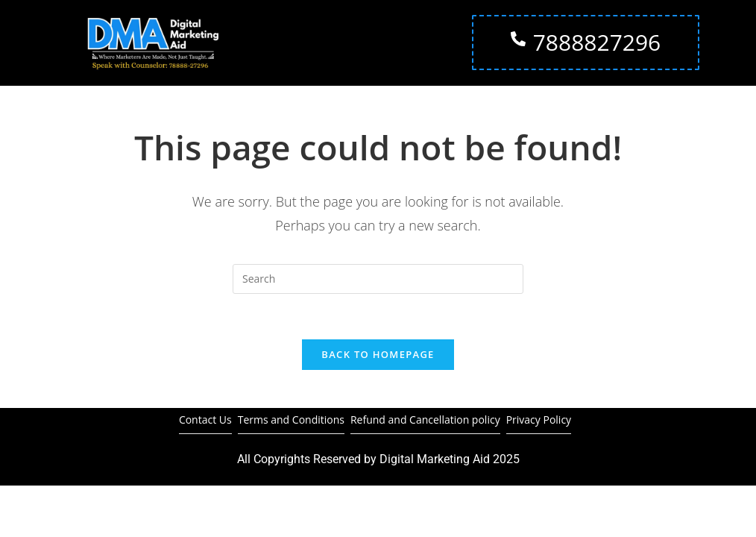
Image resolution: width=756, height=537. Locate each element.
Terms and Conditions (291, 420)
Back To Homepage (378, 354)
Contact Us (205, 420)
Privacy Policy (539, 420)
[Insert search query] (378, 279)
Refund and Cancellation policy (425, 420)
